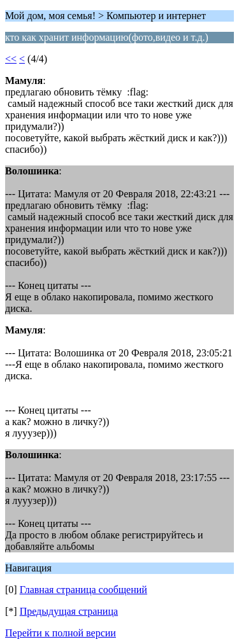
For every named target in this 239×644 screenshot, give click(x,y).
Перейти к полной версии (61, 633)
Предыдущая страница (69, 611)
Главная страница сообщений (83, 590)
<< (11, 59)
